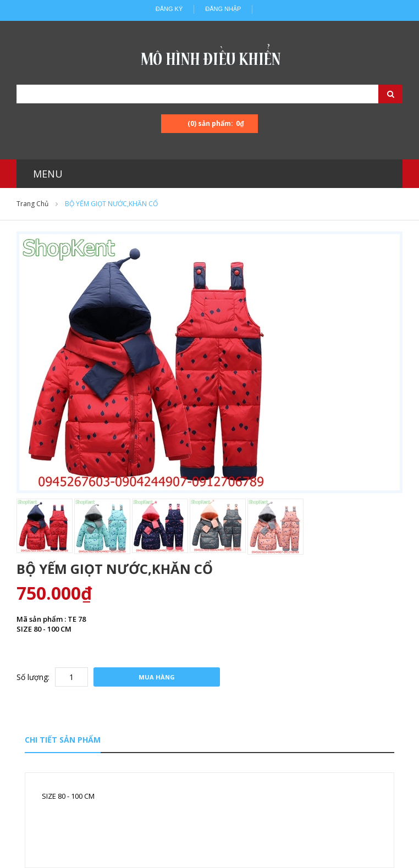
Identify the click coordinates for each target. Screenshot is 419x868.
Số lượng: (33, 677)
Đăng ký (169, 9)
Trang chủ (32, 204)
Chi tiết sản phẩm (63, 740)
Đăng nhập (223, 9)
